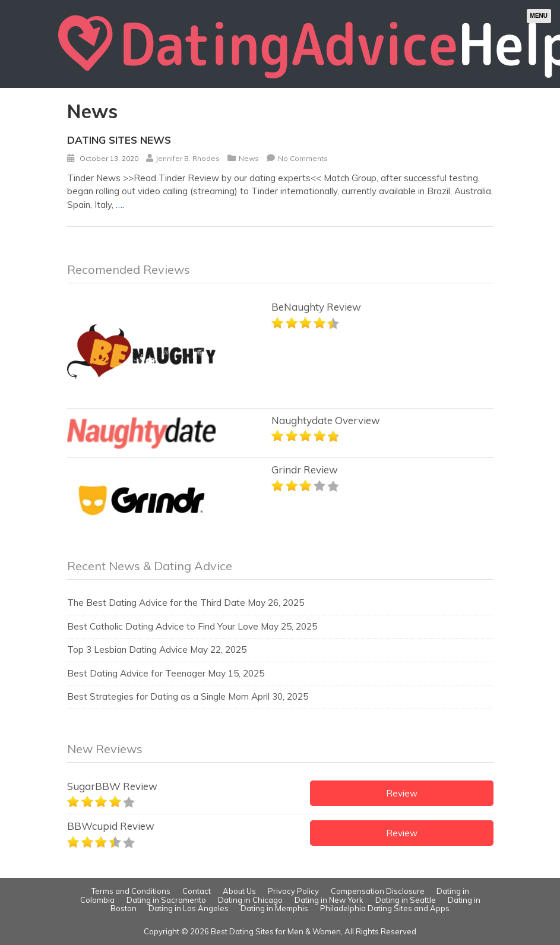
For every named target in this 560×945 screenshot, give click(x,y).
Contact (197, 891)
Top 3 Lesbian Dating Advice (127, 650)
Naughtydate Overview (326, 420)
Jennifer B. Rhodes (188, 158)
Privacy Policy (293, 891)
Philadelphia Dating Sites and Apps (385, 908)
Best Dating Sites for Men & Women (276, 931)
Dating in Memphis (274, 908)
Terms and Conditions (131, 891)
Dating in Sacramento (166, 900)
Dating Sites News (119, 140)
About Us (239, 891)
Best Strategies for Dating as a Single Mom (158, 696)
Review (402, 793)
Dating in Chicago (250, 900)
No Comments (303, 158)
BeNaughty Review (316, 307)
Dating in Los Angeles (189, 908)
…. (120, 205)
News (249, 158)
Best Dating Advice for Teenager (136, 673)
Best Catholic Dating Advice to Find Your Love (163, 626)
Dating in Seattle (406, 900)
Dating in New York (329, 900)
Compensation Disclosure (378, 891)
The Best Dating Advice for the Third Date (156, 603)
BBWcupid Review (111, 826)
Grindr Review (305, 470)
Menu (539, 16)
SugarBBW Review (112, 786)
